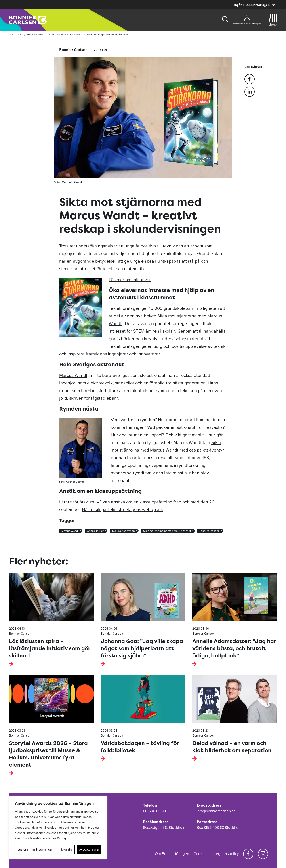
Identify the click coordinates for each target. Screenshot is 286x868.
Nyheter (27, 34)
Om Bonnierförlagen (172, 854)
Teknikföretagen (125, 308)
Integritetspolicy (225, 854)
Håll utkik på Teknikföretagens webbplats (122, 509)
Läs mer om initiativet (130, 280)
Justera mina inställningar (35, 849)
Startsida (14, 34)
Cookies (200, 854)
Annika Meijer (95, 531)
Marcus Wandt (73, 375)
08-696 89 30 (154, 811)
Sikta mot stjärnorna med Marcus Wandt (167, 531)
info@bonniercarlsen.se (216, 811)
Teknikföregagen (210, 531)
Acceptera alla (89, 849)
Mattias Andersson (123, 531)
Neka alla (66, 849)
